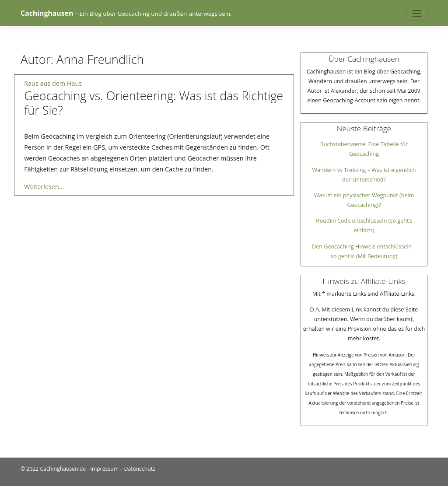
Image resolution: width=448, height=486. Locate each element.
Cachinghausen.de (63, 469)
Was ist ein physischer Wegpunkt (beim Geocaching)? (364, 200)
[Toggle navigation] (417, 13)
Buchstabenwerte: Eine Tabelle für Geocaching (364, 149)
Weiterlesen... (44, 187)
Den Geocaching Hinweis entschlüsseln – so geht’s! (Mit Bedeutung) (364, 251)
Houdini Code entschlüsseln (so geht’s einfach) (364, 226)
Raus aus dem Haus (53, 83)
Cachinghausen (47, 13)
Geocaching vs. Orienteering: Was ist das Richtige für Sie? (154, 103)
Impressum (105, 469)
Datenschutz (140, 469)
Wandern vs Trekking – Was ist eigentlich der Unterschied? (364, 175)
